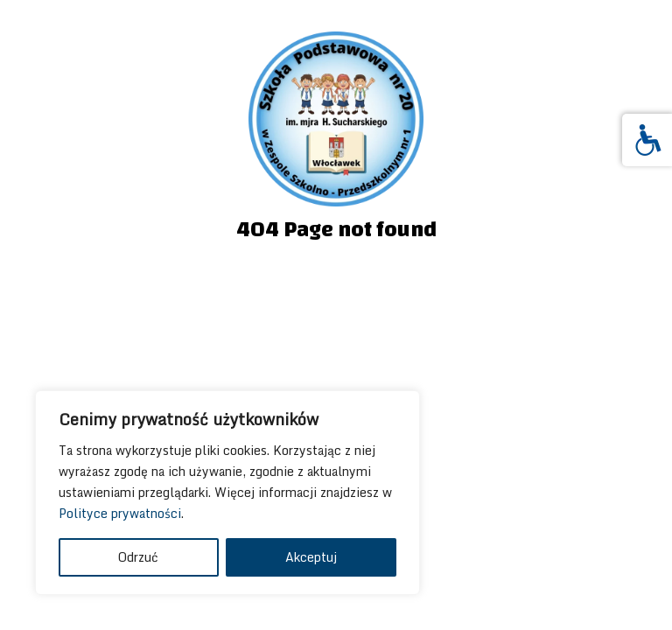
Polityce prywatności (120, 513)
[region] (227, 493)
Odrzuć (138, 557)
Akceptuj (311, 557)
